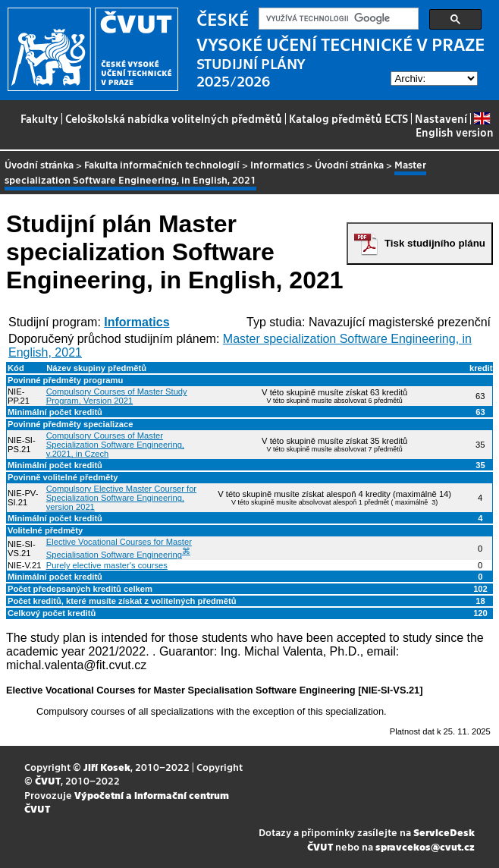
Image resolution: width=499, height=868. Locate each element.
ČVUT (48, 780)
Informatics (277, 164)
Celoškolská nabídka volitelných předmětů (174, 118)
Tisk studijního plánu (435, 243)
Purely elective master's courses (107, 565)
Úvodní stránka (39, 164)
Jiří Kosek (107, 767)
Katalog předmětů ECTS (348, 118)
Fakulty (39, 118)
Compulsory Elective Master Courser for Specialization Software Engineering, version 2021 (121, 498)
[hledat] (337, 19)
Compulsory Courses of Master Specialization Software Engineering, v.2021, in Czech (115, 445)
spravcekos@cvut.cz (425, 846)
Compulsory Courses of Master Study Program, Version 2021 (117, 396)
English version (455, 126)
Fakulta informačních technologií (162, 164)
